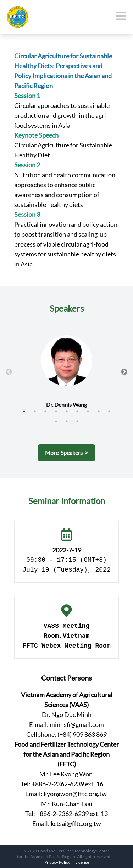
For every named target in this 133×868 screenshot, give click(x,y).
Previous (9, 372)
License (82, 862)
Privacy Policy (57, 862)
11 (67, 421)
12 (77, 421)
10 (56, 421)
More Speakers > (66, 453)
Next (124, 372)
